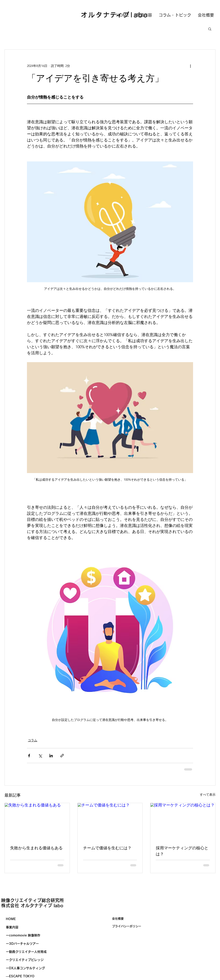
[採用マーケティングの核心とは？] (183, 821)
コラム (33, 740)
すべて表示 (208, 795)
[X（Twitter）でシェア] (40, 756)
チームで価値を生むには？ (107, 848)
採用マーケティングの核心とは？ (182, 851)
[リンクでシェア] (62, 756)
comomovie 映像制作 (25, 935)
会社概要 (118, 919)
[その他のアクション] (190, 66)
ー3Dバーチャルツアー (22, 944)
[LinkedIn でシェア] (51, 756)
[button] (210, 29)
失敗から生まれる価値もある (36, 848)
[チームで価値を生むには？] (110, 821)
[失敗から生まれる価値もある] (37, 821)
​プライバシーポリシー (127, 926)
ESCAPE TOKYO (22, 976)
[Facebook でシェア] (29, 756)
